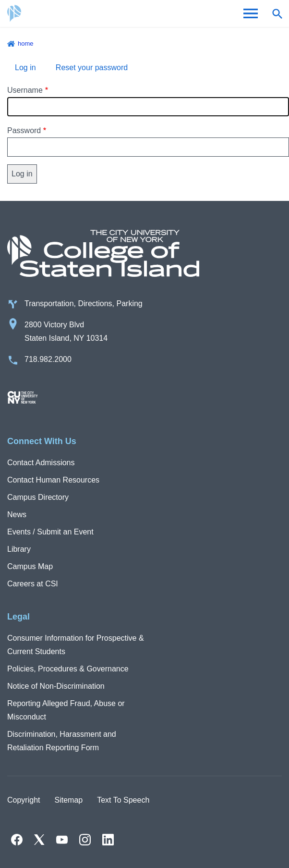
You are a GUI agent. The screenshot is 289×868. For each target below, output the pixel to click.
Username (25, 90)
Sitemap (68, 800)
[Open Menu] (251, 13)
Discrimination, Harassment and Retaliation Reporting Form (62, 741)
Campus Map (30, 566)
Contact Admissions (41, 463)
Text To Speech (123, 800)
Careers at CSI (33, 584)
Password (24, 130)
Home (26, 43)
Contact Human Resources (53, 480)
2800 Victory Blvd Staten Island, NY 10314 (66, 331)
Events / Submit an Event (50, 532)
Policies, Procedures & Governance (68, 669)
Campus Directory (38, 497)
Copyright (24, 800)
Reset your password (92, 68)
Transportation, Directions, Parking (84, 304)
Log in (25, 68)
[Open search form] (277, 13)
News (17, 515)
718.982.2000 (48, 359)
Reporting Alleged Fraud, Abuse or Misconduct (66, 710)
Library (19, 549)
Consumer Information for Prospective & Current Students (76, 645)
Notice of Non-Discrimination (56, 686)
